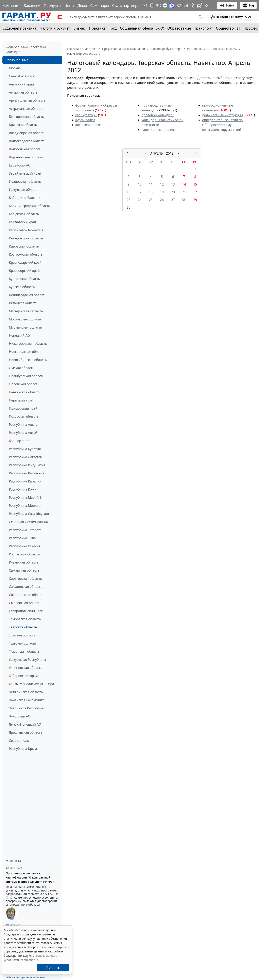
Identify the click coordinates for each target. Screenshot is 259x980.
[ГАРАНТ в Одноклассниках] (193, 5)
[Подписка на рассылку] (145, 5)
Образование (179, 28)
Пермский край (21, 400)
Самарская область (24, 570)
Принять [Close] (53, 967)
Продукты (52, 5)
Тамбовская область (25, 619)
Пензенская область (25, 392)
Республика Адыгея (24, 425)
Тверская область (23, 627)
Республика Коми (23, 489)
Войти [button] (227, 5)
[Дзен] (165, 5)
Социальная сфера (137, 28)
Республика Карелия (25, 481)
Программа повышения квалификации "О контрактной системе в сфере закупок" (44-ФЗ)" (30, 877)
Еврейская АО (20, 165)
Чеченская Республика (27, 700)
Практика (97, 28)
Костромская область (26, 254)
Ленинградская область (28, 295)
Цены (69, 5)
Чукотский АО (20, 716)
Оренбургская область (27, 376)
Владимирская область (27, 133)
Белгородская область (26, 117)
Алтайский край (21, 84)
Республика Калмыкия (27, 473)
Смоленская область (25, 603)
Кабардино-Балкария (26, 198)
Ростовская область (24, 554)
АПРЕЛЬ (157, 153)
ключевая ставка (88, 125)
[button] (232, 17)
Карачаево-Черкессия (26, 230)
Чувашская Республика (27, 708)
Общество (225, 28)
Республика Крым (23, 749)
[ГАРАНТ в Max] (172, 5)
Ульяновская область (25, 668)
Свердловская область (27, 595)
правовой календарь (158, 115)
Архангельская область (27, 100)
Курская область (22, 287)
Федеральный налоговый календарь (26, 49)
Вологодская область (25, 149)
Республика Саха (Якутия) (29, 514)
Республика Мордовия (27, 506)
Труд (113, 28)
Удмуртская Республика (28, 660)
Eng (248, 5)
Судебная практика (19, 28)
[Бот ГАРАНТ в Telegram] (186, 5)
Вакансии (32, 5)
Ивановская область (25, 181)
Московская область (25, 319)
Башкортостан (20, 441)
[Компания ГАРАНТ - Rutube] (200, 5)
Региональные (17, 60)
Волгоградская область (27, 141)
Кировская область (24, 246)
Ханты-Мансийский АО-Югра (31, 684)
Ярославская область (25, 732)
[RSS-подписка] (206, 5)
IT (239, 28)
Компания (11, 5)
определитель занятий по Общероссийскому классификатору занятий (222, 125)
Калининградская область (29, 206)
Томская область (22, 635)
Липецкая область (23, 303)
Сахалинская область (25, 587)
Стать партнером (127, 5)
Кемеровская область (26, 238)
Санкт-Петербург (22, 76)
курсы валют (85, 120)
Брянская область (23, 125)
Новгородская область (27, 352)
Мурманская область (25, 327)
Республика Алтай (23, 433)
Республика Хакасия (25, 546)
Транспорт (203, 28)
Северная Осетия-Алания (29, 522)
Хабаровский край (23, 676)
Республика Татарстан (26, 530)
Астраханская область (26, 109)
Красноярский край (24, 271)
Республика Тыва (22, 538)
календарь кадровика (159, 130)
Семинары (100, 5)
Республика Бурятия (25, 449)
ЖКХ (160, 28)
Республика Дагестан (25, 457)
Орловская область (24, 384)
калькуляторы (86, 115)
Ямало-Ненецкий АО (25, 724)
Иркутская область (24, 190)
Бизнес (79, 28)
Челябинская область (26, 692)
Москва (15, 68)
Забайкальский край (25, 173)
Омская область (21, 368)
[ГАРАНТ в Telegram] (179, 5)
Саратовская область (25, 579)
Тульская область (22, 643)
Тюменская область (24, 651)
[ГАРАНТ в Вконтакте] (159, 5)
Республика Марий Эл (26, 497)
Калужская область (24, 214)
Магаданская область (26, 311)
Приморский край (23, 408)
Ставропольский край (26, 611)
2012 (170, 153)
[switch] (60, 17)
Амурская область (23, 92)
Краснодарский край (25, 263)
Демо (82, 5)
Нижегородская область (28, 344)
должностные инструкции (222, 115)
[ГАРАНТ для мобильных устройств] (152, 5)
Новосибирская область (28, 360)
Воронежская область (26, 157)
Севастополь (19, 741)
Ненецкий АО (19, 335)
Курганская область (24, 279)
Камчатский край (22, 222)
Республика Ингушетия (27, 465)
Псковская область (24, 416)
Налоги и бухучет (55, 28)
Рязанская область (24, 562)
